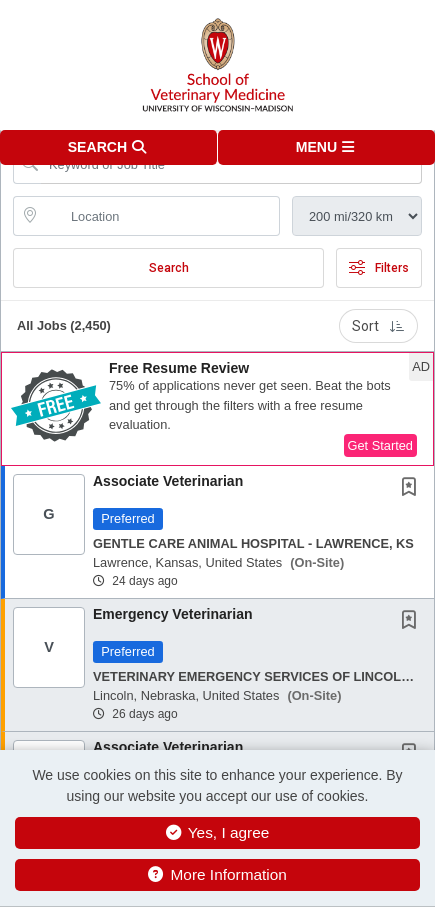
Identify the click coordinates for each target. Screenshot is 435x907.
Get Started (380, 445)
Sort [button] (378, 326)
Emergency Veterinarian (173, 614)
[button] (327, 147)
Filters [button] (379, 268)
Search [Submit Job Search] (169, 268)
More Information (217, 874)
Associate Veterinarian (168, 481)
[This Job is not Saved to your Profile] (413, 489)
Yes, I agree (218, 832)
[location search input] (160, 216)
